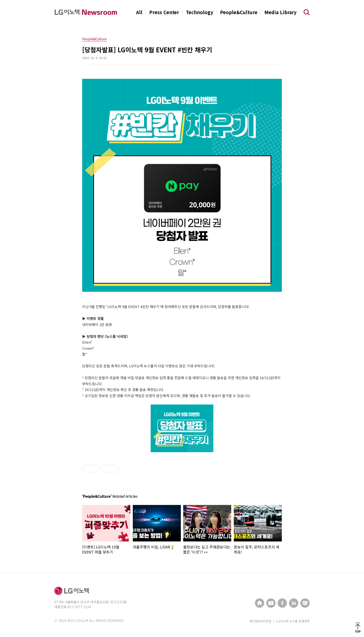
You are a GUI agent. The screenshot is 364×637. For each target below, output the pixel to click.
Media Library (280, 12)
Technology (200, 12)
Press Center (164, 12)
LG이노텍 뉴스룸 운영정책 (293, 621)
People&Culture (239, 12)
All (139, 12)
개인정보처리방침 (260, 621)
